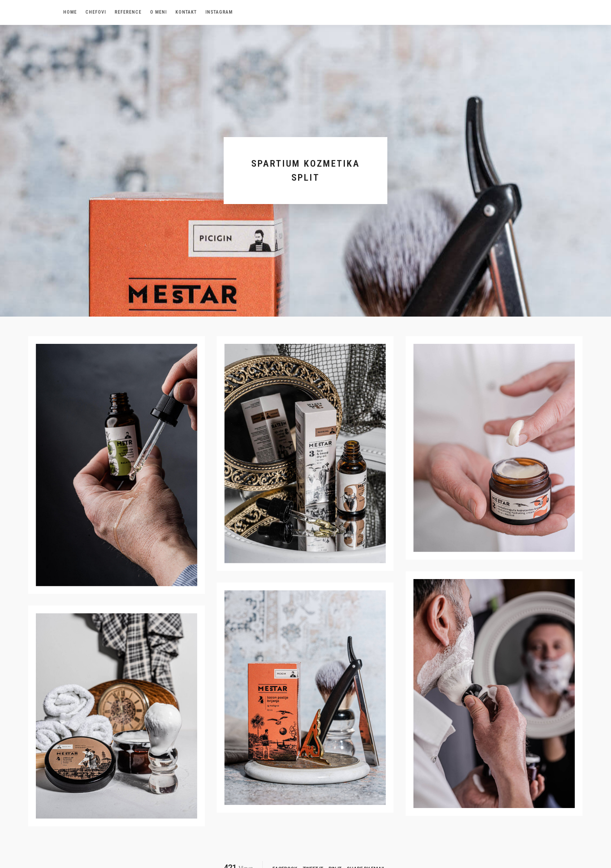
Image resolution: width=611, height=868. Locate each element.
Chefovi (96, 12)
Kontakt (186, 12)
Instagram (219, 12)
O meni (158, 12)
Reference (128, 12)
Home (70, 12)
